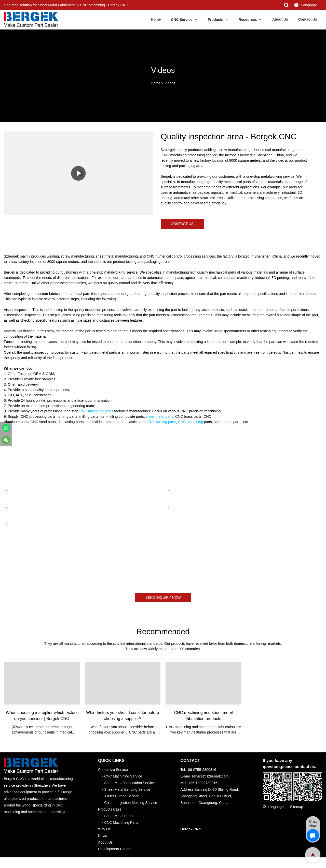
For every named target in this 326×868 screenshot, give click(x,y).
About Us (280, 19)
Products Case (110, 809)
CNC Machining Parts (121, 822)
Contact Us (308, 19)
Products (216, 20)
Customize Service (113, 770)
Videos (170, 83)
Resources (248, 20)
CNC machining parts (96, 411)
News (103, 836)
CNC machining (191, 422)
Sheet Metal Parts (118, 816)
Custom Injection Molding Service (131, 803)
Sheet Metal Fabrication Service (129, 783)
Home (156, 19)
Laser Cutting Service (122, 796)
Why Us (104, 829)
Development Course (115, 849)
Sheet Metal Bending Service (127, 789)
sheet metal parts (160, 416)
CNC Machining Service (123, 776)
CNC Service (182, 20)
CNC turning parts (162, 422)
